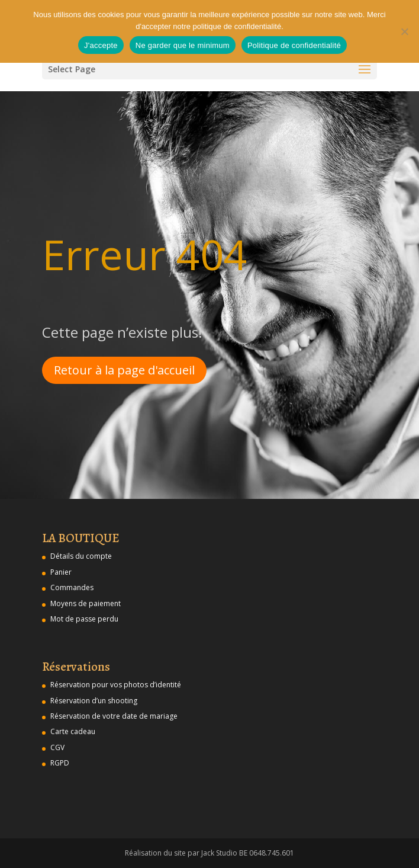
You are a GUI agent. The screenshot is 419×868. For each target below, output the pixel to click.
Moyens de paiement (86, 603)
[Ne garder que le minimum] (404, 31)
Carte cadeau (73, 731)
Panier (61, 572)
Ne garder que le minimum (183, 45)
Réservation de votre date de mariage (114, 716)
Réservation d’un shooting (94, 701)
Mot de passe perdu (84, 619)
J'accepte (101, 45)
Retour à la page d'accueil (124, 370)
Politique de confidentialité (294, 45)
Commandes (72, 587)
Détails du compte (81, 556)
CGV (57, 747)
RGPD (60, 763)
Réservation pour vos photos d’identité (116, 685)
